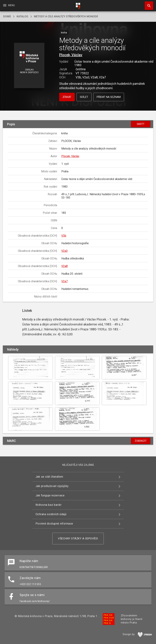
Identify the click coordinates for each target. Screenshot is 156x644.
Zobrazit (141, 441)
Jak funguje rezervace (50, 495)
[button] (29, 66)
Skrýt (141, 124)
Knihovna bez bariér (49, 505)
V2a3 (64, 251)
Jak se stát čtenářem (49, 477)
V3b (64, 236)
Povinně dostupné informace (54, 524)
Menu (9, 5)
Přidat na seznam (109, 97)
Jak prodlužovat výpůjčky (52, 486)
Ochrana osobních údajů (51, 514)
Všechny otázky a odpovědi (78, 539)
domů (7, 16)
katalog (22, 16)
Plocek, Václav (71, 55)
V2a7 (64, 281)
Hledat (147, 4)
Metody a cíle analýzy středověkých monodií (66, 16)
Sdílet (84, 97)
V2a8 (64, 266)
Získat (67, 97)
